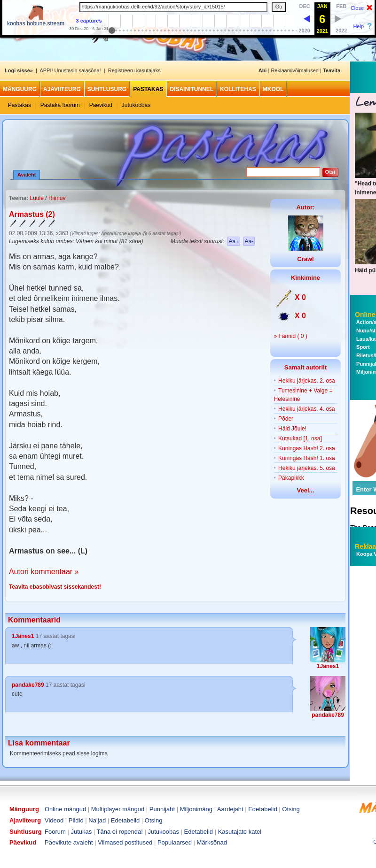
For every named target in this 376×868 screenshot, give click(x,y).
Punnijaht (162, 809)
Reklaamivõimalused (295, 70)
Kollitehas (238, 89)
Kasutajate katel (240, 832)
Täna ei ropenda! (120, 832)
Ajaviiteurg (62, 89)
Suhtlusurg (107, 89)
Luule (36, 198)
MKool (273, 89)
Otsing (291, 809)
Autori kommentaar (41, 572)
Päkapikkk (291, 478)
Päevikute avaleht (69, 842)
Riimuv (57, 198)
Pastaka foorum (60, 105)
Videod (54, 820)
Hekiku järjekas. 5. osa (307, 468)
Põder (286, 419)
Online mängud (65, 809)
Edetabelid (262, 809)
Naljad (97, 820)
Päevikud (101, 105)
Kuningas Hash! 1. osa (307, 458)
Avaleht (27, 175)
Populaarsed (175, 842)
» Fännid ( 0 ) (291, 336)
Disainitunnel (192, 89)
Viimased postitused (125, 842)
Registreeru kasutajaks (134, 70)
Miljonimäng (196, 809)
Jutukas (81, 832)
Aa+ (234, 241)
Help (358, 26)
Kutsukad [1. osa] (300, 438)
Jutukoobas (136, 105)
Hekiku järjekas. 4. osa (307, 409)
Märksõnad (212, 842)
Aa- (249, 241)
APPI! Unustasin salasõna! (70, 70)
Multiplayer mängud (118, 809)
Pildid (76, 820)
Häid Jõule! (292, 429)
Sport (362, 347)
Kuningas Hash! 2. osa (307, 448)
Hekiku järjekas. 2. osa (307, 381)
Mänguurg (20, 89)
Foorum (55, 832)
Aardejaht (230, 809)
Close (357, 8)
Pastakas (148, 89)
